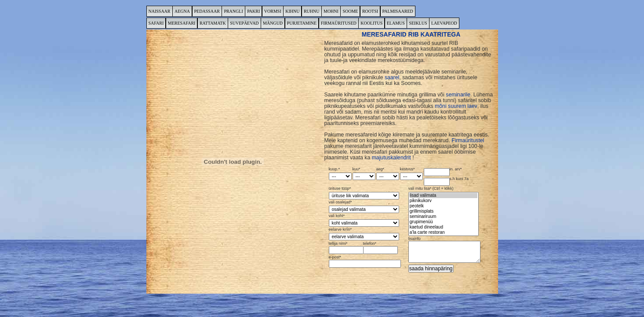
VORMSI (273, 11)
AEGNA (182, 11)
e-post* (364, 262)
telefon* (380, 248)
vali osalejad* (364, 207)
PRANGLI (233, 11)
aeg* (388, 174)
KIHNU (292, 11)
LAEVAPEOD (444, 23)
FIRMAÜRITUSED (339, 23)
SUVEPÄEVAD (244, 23)
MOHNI (331, 11)
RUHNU (312, 11)
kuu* (364, 174)
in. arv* (443, 172)
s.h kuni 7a (446, 181)
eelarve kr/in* (364, 234)
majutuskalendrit (391, 158)
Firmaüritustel (468, 140)
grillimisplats (444, 211)
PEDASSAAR (207, 11)
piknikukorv (444, 201)
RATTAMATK (213, 23)
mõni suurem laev (456, 106)
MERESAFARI (182, 23)
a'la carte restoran (444, 232)
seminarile (458, 95)
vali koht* (364, 220)
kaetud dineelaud (444, 227)
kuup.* (340, 174)
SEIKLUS (418, 23)
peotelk (444, 206)
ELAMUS (396, 23)
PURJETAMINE (302, 23)
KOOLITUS (371, 23)
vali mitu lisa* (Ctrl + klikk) (444, 211)
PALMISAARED (398, 11)
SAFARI (156, 23)
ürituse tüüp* (364, 193)
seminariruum (444, 217)
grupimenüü (444, 222)
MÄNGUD (273, 23)
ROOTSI (370, 11)
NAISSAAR (160, 11)
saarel (392, 77)
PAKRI (253, 11)
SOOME (350, 11)
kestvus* (411, 174)
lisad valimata (444, 195)
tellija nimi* (345, 248)
